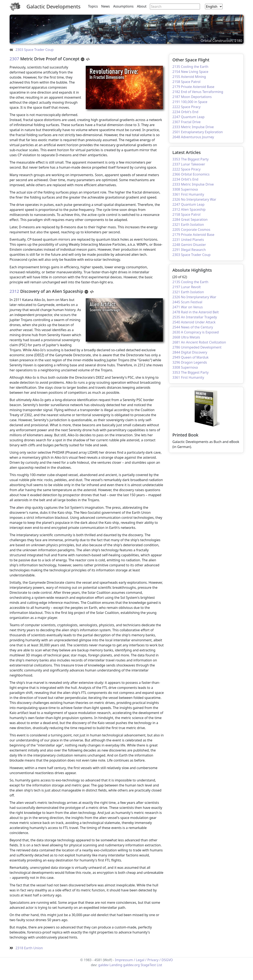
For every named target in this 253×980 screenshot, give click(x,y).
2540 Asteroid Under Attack (194, 322)
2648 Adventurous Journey (193, 137)
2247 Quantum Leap (189, 117)
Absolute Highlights (192, 270)
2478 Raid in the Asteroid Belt (196, 312)
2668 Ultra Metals (186, 337)
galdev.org (131, 965)
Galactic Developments (54, 6)
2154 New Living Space (190, 72)
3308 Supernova (185, 189)
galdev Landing (110, 965)
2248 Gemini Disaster (189, 245)
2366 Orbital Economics (191, 174)
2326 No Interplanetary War (194, 199)
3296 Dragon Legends (190, 362)
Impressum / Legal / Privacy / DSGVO (144, 960)
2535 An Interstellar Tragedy (195, 317)
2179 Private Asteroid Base (193, 87)
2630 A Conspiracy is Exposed (196, 332)
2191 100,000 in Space (190, 102)
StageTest (148, 965)
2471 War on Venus (188, 307)
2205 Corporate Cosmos (191, 230)
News (106, 6)
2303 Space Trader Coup (32, 50)
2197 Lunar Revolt (187, 287)
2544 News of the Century (193, 327)
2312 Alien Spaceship (189, 209)
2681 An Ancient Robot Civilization (199, 342)
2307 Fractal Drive (187, 122)
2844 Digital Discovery (190, 352)
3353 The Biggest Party (191, 159)
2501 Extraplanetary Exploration (198, 132)
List (160, 965)
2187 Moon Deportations (192, 97)
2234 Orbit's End (186, 112)
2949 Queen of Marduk (191, 357)
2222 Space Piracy (187, 107)
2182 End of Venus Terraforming (198, 92)
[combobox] (214, 6)
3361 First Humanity (188, 194)
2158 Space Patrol (187, 82)
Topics (93, 6)
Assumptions (123, 6)
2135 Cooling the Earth (190, 67)
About (142, 6)
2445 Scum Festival (187, 302)
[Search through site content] (175, 6)
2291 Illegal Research (189, 250)
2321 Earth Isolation (188, 225)
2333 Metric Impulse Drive (193, 127)
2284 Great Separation (190, 219)
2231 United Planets (188, 240)
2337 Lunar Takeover (189, 164)
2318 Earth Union (26, 948)
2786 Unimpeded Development (197, 347)
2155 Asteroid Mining (189, 77)
